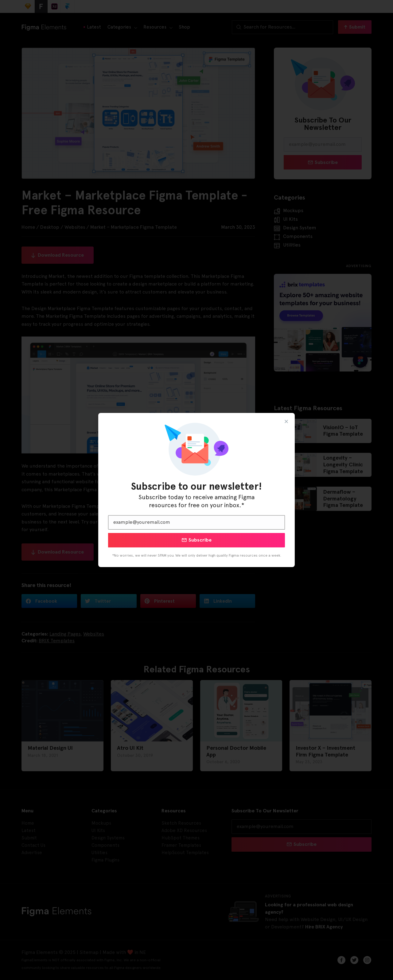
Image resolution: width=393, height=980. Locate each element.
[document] (196, 490)
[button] (286, 421)
